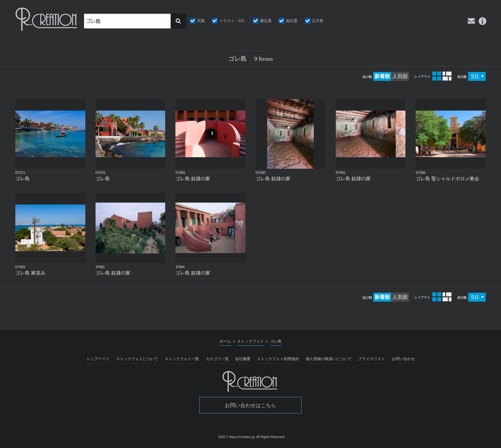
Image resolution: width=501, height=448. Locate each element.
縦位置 (292, 21)
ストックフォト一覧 (182, 359)
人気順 (400, 76)
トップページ (98, 359)
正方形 (318, 21)
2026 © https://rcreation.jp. (237, 437)
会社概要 (243, 359)
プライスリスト (372, 359)
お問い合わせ (403, 359)
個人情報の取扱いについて (329, 359)
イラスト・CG (232, 21)
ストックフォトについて (137, 359)
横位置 (266, 21)
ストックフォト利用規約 (278, 359)
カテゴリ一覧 (217, 359)
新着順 (382, 76)
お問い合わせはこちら (250, 405)
